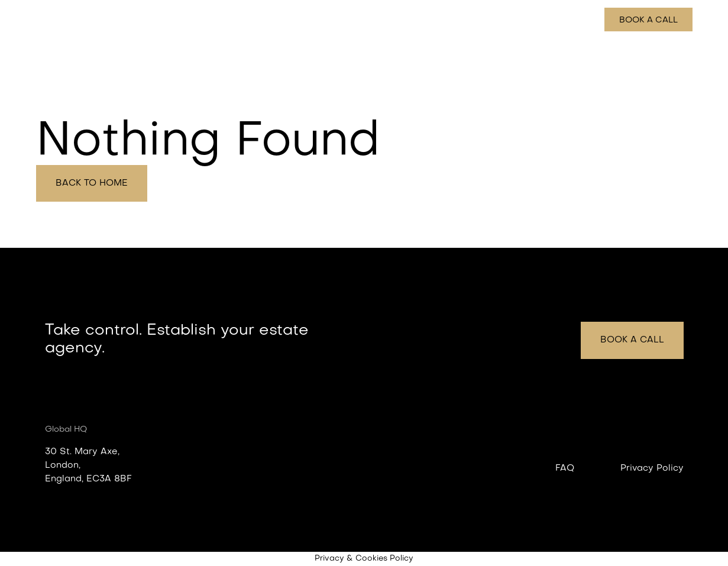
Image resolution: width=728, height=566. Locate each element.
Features (451, 20)
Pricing (574, 20)
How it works (515, 20)
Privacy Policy (652, 468)
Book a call (648, 20)
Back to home (92, 183)
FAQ (565, 468)
